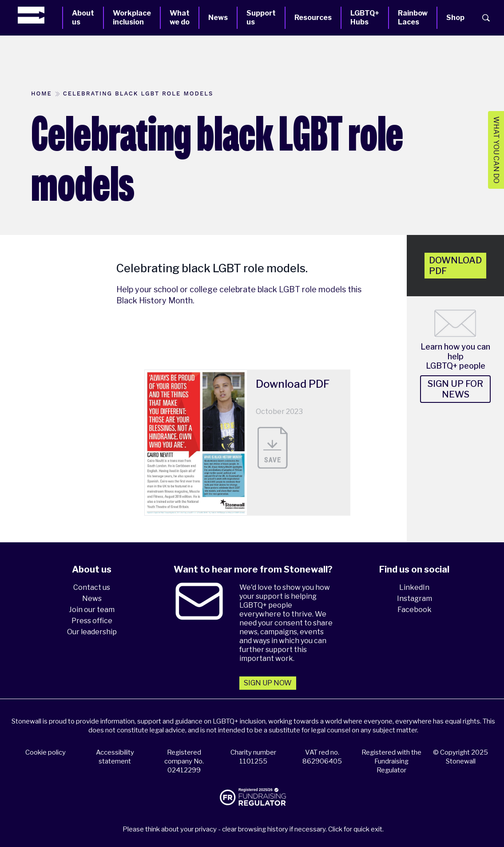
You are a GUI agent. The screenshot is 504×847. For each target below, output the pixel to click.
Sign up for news (455, 389)
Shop (455, 18)
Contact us (92, 587)
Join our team (92, 610)
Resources (313, 18)
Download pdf (455, 266)
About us (83, 18)
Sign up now (268, 683)
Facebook (415, 610)
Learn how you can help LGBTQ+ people (455, 356)
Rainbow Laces (413, 18)
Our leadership (92, 632)
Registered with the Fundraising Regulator (391, 761)
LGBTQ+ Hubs (365, 18)
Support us (261, 18)
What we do (180, 18)
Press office (92, 621)
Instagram (415, 598)
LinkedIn (414, 587)
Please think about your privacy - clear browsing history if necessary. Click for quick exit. (253, 829)
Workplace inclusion (132, 18)
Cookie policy (46, 752)
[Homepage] (40, 15)
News (218, 18)
